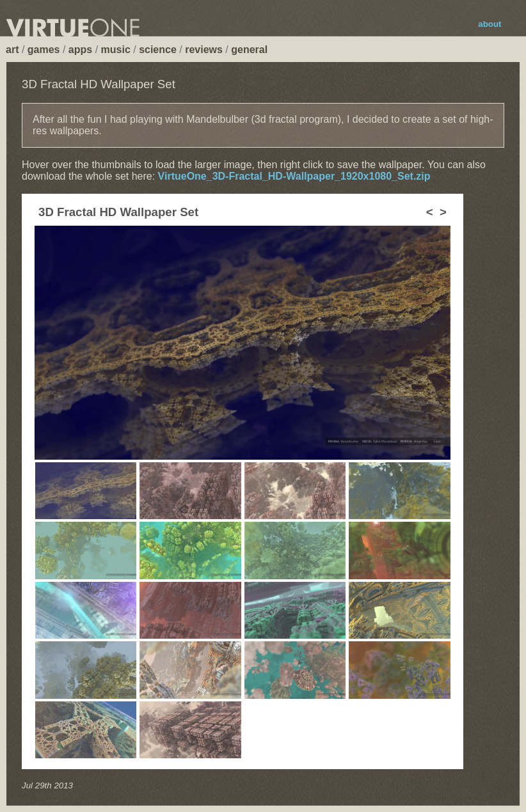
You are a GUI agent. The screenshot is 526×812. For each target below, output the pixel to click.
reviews (204, 50)
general (249, 50)
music (116, 50)
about (490, 24)
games (44, 50)
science (158, 50)
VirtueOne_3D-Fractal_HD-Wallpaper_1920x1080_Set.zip (294, 176)
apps (80, 50)
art (12, 50)
